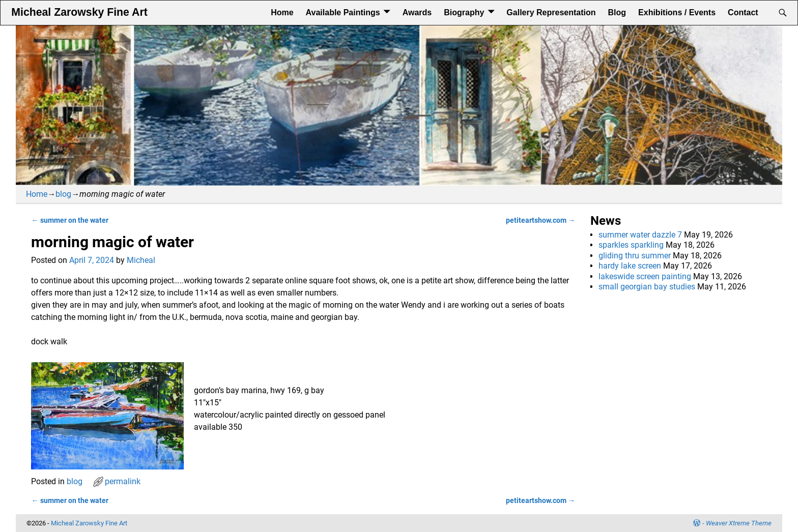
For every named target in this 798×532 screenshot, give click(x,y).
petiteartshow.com (540, 220)
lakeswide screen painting (645, 276)
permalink (123, 481)
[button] (303, 452)
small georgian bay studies (647, 287)
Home (282, 12)
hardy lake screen (630, 266)
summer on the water (69, 220)
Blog (617, 12)
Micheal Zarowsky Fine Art (79, 12)
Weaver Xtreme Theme (739, 523)
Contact (743, 12)
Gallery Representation (551, 12)
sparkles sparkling (631, 245)
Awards (417, 12)
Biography (464, 12)
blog (63, 194)
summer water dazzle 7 (640, 235)
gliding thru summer (635, 256)
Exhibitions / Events (677, 12)
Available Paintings (343, 12)
